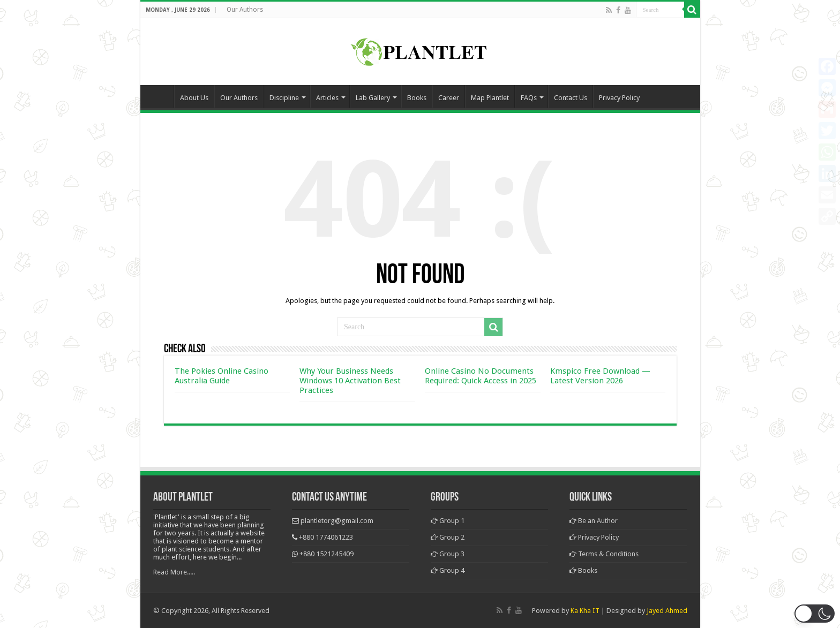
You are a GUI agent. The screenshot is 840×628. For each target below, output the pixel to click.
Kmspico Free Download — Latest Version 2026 (600, 376)
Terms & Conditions (604, 554)
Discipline (284, 98)
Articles (327, 98)
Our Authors (245, 10)
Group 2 (448, 537)
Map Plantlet (490, 98)
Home (160, 96)
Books (417, 98)
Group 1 (448, 521)
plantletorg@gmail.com (337, 521)
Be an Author (594, 521)
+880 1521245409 (327, 554)
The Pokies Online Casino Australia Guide (222, 376)
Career (449, 98)
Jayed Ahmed (667, 611)
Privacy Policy (619, 98)
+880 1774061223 (326, 537)
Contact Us (571, 98)
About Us (194, 98)
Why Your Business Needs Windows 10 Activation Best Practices (350, 381)
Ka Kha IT (585, 611)
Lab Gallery (373, 98)
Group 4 (448, 570)
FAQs (529, 98)
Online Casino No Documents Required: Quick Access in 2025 (481, 376)
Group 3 (448, 554)
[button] (815, 614)
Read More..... (174, 572)
